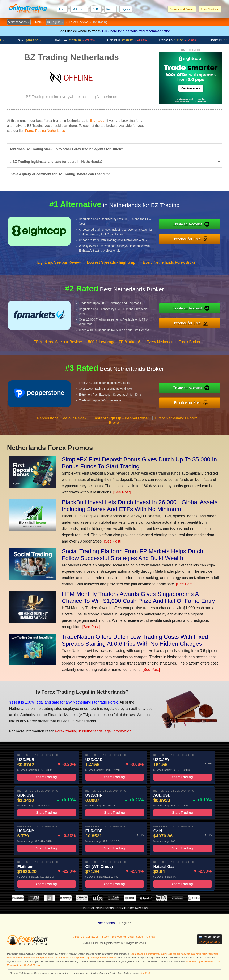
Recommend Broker (182, 9)
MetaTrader (79, 9)
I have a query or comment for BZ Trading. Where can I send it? (115, 174)
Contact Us (92, 937)
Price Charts (210, 9)
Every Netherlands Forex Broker (170, 271)
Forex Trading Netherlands (45, 131)
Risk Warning (118, 937)
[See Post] (122, 492)
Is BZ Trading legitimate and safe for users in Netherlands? (115, 162)
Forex (62, 9)
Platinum (65, 40)
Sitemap (151, 937)
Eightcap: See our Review (59, 271)
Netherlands (19, 22)
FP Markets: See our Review (58, 351)
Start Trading (46, 786)
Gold (25, 40)
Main (38, 22)
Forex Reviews (79, 22)
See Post (145, 973)
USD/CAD (170, 40)
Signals (126, 9)
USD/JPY (220, 40)
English (55, 22)
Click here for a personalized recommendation (136, 31)
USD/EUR (118, 40)
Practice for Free (197, 238)
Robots (110, 9)
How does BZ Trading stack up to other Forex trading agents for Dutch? (115, 149)
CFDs (96, 9)
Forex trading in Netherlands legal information (82, 728)
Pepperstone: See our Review (62, 427)
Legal (131, 937)
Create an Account (197, 225)
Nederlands (106, 923)
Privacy (105, 937)
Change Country (209, 942)
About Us (79, 937)
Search (140, 937)
